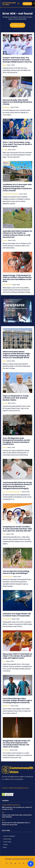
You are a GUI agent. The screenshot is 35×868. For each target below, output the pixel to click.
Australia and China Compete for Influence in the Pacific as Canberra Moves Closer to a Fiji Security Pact (17, 234)
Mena (5, 65)
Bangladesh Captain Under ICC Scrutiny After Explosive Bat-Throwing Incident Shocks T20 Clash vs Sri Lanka (17, 744)
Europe (5, 150)
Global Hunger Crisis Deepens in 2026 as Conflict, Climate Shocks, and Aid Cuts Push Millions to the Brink (17, 278)
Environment (7, 619)
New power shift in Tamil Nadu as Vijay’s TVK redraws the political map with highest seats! (17, 656)
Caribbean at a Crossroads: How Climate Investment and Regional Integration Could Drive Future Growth (17, 188)
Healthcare (6, 107)
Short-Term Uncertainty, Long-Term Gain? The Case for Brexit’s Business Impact (17, 144)
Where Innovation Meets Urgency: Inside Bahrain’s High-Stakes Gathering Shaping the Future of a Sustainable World (17, 355)
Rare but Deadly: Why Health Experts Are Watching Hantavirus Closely (17, 102)
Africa (5, 448)
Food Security (7, 285)
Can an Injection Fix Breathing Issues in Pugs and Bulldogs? (16, 572)
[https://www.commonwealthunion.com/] (9, 4)
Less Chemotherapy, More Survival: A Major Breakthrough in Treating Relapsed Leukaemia (17, 700)
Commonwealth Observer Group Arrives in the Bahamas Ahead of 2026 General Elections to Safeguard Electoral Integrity (17, 485)
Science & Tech (8, 577)
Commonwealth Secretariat (12, 492)
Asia (4, 534)
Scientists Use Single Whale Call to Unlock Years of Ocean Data (17, 615)
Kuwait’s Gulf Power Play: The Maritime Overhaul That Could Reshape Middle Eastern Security (17, 60)
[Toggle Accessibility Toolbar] (31, 864)
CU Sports (6, 750)
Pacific (5, 240)
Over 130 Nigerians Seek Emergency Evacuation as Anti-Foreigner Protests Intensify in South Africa (17, 441)
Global (5, 403)
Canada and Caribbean (11, 194)
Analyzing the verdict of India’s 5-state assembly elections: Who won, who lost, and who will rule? (17, 529)
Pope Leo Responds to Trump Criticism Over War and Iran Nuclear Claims (16, 398)
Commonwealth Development (11, 805)
